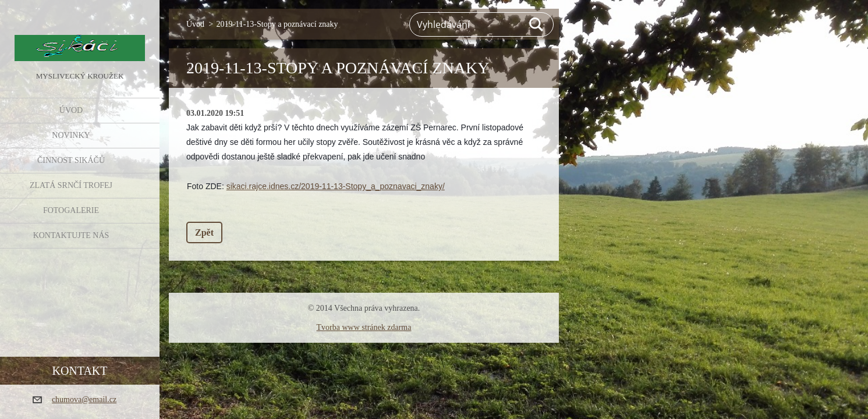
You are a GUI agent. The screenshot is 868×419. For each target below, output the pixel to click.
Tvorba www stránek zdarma (364, 327)
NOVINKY (71, 135)
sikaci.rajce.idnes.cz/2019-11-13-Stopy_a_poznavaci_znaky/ (336, 186)
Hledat (537, 24)
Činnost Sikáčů (71, 160)
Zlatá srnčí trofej (71, 185)
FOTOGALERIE (71, 210)
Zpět (204, 232)
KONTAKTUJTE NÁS (71, 235)
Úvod (71, 110)
